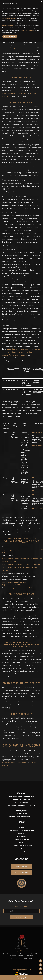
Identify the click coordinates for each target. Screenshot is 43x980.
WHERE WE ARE (22, 872)
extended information (10, 18)
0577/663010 (24, 800)
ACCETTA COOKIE (10, 36)
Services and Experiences (22, 845)
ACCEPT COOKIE (8, 25)
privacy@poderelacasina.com (14, 93)
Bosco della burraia (22, 839)
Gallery (22, 842)
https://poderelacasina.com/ (21, 48)
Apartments (22, 836)
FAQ (21, 848)
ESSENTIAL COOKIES (27, 30)
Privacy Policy (22, 811)
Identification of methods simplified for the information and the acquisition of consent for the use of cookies (21, 352)
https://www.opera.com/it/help (20, 588)
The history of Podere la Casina (22, 830)
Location (22, 833)
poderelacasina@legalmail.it (23, 806)
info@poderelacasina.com (24, 797)
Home (21, 827)
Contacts (21, 851)
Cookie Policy (22, 814)
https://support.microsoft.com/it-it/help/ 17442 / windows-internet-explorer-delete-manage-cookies (21, 567)
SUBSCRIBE (22, 917)
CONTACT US (22, 866)
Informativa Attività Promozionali (21, 817)
